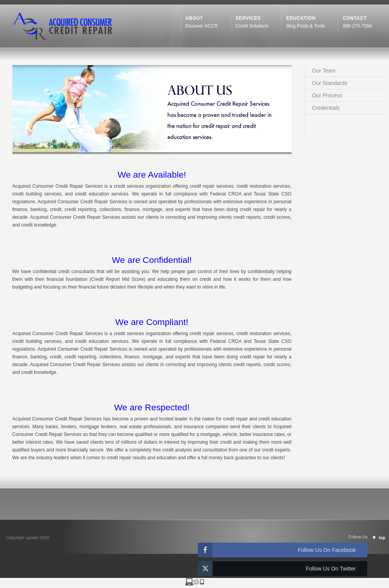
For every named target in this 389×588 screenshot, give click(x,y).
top (382, 538)
